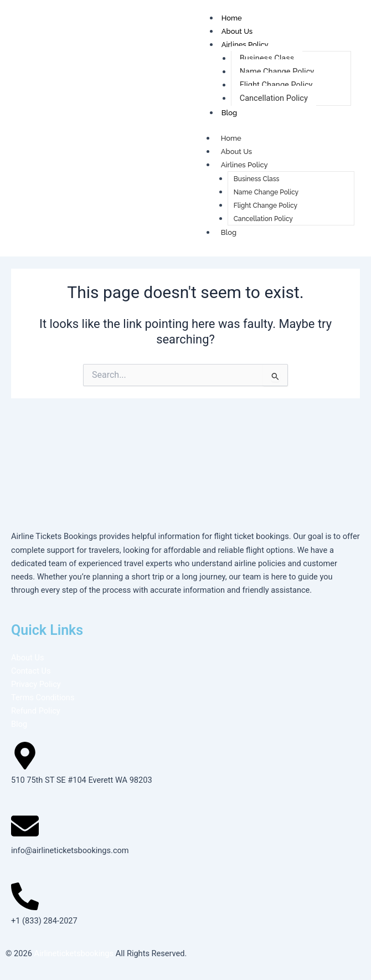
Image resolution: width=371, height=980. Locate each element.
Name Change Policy (277, 71)
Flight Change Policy (276, 85)
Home (232, 18)
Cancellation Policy (274, 98)
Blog (229, 113)
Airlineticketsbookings (74, 953)
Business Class (267, 58)
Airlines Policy (245, 45)
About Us (237, 31)
